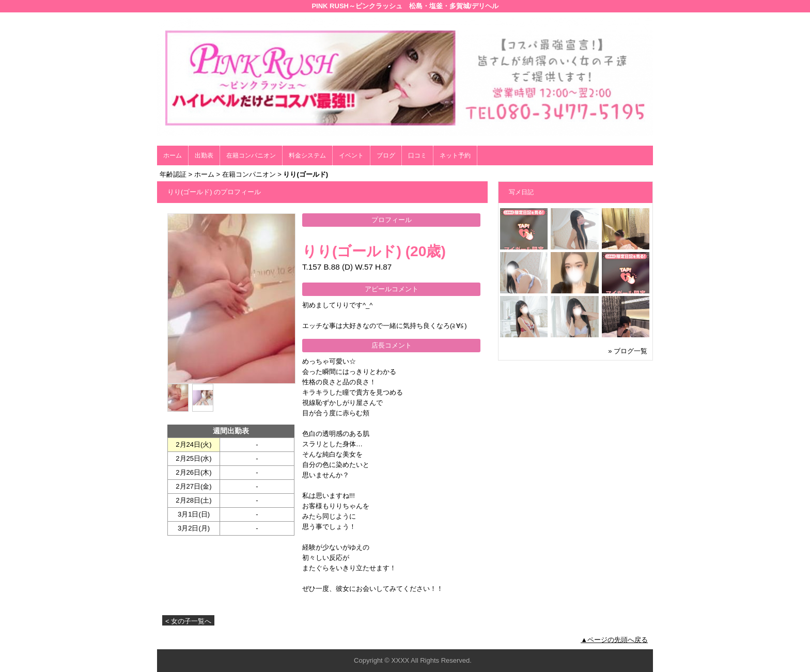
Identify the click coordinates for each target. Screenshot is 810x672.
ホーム (173, 155)
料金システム (307, 155)
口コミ (417, 155)
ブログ (386, 155)
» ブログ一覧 (628, 351)
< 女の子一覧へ (188, 621)
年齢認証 (173, 174)
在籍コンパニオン (251, 155)
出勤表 (204, 155)
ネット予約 (455, 155)
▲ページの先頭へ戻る (614, 640)
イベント (351, 155)
